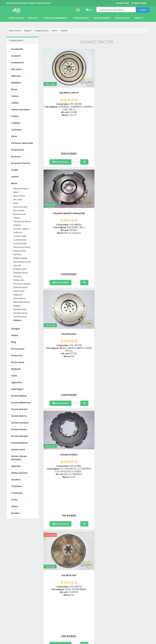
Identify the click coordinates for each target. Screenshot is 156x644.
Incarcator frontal (21, 163)
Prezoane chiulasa (22, 284)
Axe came (18, 199)
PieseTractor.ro (30, 641)
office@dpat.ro (51, 609)
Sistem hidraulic (20, 436)
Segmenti (18, 295)
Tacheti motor (20, 317)
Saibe (14, 376)
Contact (139, 18)
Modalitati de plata (76, 595)
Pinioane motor (20, 273)
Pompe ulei (19, 280)
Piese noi (34, 18)
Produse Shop (122, 18)
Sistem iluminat (19, 443)
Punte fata (17, 355)
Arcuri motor (19, 196)
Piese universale (102, 18)
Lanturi (15, 177)
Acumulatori (18, 62)
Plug (13, 342)
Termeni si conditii (100, 591)
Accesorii (16, 56)
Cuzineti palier (20, 243)
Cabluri (15, 103)
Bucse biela (19, 210)
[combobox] (77, 128)
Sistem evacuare (20, 423)
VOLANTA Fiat (69, 179)
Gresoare (16, 156)
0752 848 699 (49, 595)
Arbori (16, 192)
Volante (64, 31)
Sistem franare (19, 429)
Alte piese (16, 69)
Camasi (17, 218)
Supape (17, 306)
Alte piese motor (21, 188)
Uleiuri (15, 506)
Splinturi (16, 466)
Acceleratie (17, 49)
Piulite (15, 335)
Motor (55, 31)
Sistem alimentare (21, 402)
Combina (16, 123)
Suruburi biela (20, 309)
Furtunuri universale (22, 143)
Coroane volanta (21, 229)
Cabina (15, 96)
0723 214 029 (49, 591)
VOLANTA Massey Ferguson (124, 92)
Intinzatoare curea (22, 262)
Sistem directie (19, 409)
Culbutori (18, 232)
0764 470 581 (49, 598)
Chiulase (17, 225)
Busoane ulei (19, 214)
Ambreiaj (16, 76)
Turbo (14, 500)
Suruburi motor (20, 313)
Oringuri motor (20, 269)
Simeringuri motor (22, 302)
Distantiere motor (22, 247)
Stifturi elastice (19, 473)
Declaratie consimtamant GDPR (101, 617)
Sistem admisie (19, 396)
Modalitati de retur (75, 598)
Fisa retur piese (74, 610)
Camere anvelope (20, 109)
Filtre (14, 136)
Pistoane (18, 276)
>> (145, 564)
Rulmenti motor (21, 287)
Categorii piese (81, 18)
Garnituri (17, 254)
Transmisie (17, 493)
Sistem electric (19, 416)
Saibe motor (19, 291)
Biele (16, 203)
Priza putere (18, 349)
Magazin (28, 31)
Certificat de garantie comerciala (76, 604)
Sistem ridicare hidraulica (19, 458)
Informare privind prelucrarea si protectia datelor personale (102, 598)
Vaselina (15, 513)
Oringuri (16, 329)
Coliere (15, 116)
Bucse (14, 89)
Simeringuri (17, 389)
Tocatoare (17, 486)
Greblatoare (18, 150)
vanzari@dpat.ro (52, 605)
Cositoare (16, 130)
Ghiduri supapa (20, 258)
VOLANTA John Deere (124, 349)
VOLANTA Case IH (69, 92)
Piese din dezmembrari (56, 18)
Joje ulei (17, 265)
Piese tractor (16, 18)
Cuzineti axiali (20, 236)
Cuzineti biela (20, 240)
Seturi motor (19, 298)
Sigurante (16, 382)
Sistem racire (18, 449)
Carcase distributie (22, 221)
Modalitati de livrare (76, 591)
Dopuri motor (20, 251)
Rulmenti (16, 369)
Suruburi (16, 479)
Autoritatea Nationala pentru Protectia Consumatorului (102, 608)
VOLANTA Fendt (124, 179)
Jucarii (15, 170)
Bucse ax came (20, 207)
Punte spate (18, 362)
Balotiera (16, 83)
